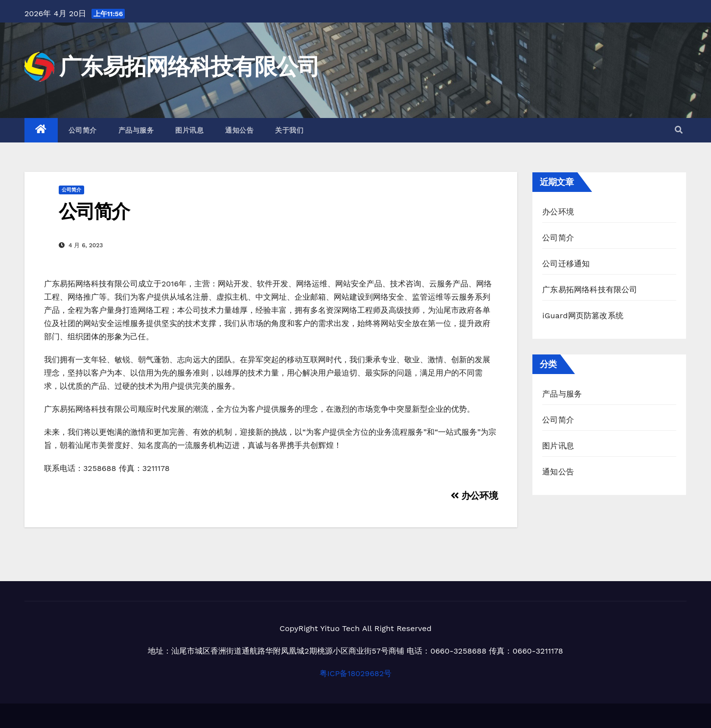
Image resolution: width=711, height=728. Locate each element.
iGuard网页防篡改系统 (583, 316)
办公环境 (474, 496)
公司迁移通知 (566, 264)
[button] (679, 130)
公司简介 (83, 130)
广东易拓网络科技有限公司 (189, 66)
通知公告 (239, 130)
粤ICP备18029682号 (356, 673)
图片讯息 (189, 130)
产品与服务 (136, 130)
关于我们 (289, 130)
